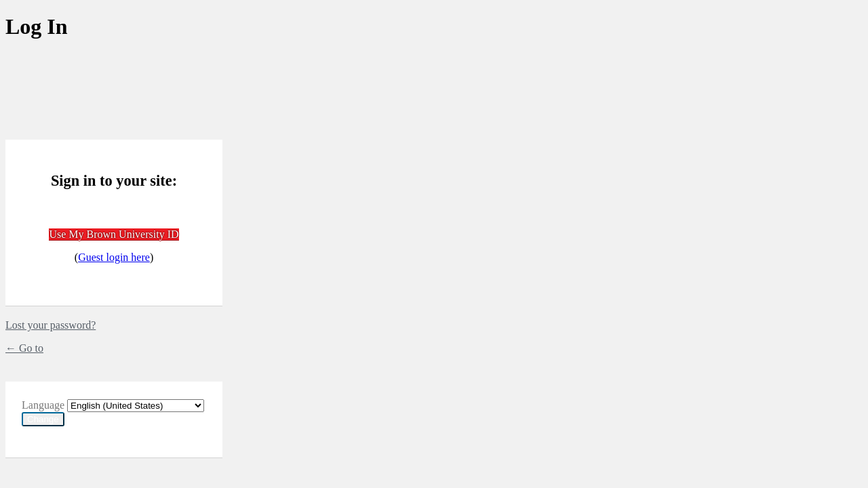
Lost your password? (51, 325)
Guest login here (114, 257)
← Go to (24, 348)
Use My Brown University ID (114, 234)
